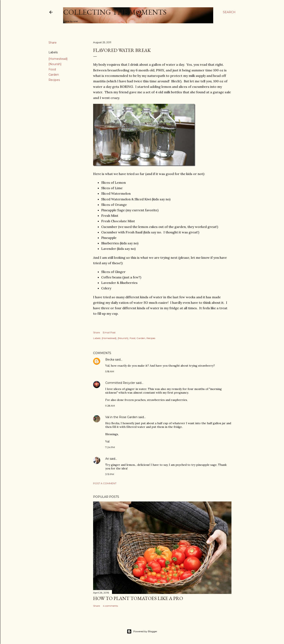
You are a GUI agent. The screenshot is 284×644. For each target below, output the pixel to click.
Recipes (54, 80)
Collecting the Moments (115, 12)
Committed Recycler (120, 383)
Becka (110, 360)
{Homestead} (58, 59)
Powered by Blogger (142, 631)
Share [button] (53, 43)
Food (52, 69)
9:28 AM (110, 406)
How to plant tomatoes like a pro (138, 598)
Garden (54, 75)
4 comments (110, 606)
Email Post (109, 332)
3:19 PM (110, 474)
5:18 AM (110, 371)
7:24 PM (110, 447)
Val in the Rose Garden (121, 417)
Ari (107, 459)
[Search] (229, 12)
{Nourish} (55, 64)
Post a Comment (105, 483)
